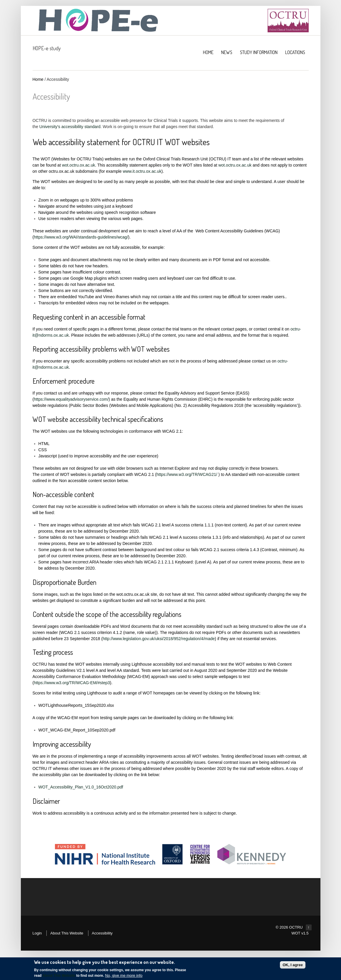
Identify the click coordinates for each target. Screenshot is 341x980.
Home (38, 79)
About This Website (67, 933)
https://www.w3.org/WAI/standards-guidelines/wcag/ (81, 237)
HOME (208, 52)
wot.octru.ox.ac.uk (79, 165)
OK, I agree (293, 965)
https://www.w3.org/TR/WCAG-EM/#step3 (72, 683)
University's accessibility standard (70, 127)
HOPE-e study (47, 48)
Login (37, 933)
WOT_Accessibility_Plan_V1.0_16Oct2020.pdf (81, 787)
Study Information (259, 52)
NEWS (227, 52)
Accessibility (102, 933)
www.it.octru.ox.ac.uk (142, 171)
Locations (295, 52)
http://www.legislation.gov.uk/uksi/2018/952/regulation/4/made (159, 639)
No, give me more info (124, 976)
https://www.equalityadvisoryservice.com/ (71, 399)
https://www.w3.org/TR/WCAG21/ (187, 474)
